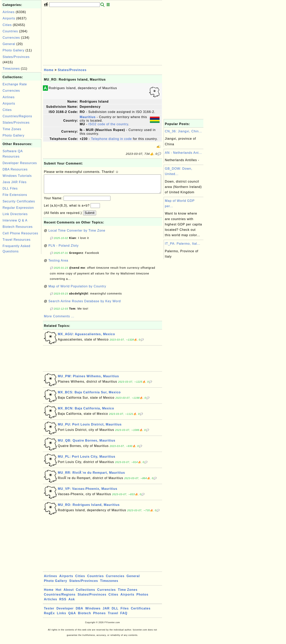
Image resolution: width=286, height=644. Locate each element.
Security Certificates (19, 201)
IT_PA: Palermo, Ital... (183, 244)
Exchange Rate (15, 84)
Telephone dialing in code (111, 139)
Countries (10, 31)
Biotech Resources (18, 227)
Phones (100, 617)
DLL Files (10, 188)
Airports (9, 18)
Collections (86, 594)
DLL (115, 612)
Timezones (11, 69)
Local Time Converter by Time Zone (77, 234)
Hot (59, 594)
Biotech (85, 617)
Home (49, 70)
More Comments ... (59, 320)
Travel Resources (17, 240)
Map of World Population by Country (77, 290)
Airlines (9, 12)
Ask (72, 603)
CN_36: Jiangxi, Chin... (183, 131)
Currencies (11, 38)
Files (125, 612)
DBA (79, 612)
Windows (93, 612)
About (69, 594)
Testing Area (58, 264)
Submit (90, 217)
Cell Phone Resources (20, 233)
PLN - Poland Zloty (64, 250)
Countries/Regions (17, 116)
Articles (51, 603)
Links (61, 617)
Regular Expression (18, 208)
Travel (113, 617)
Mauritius (88, 117)
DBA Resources (15, 169)
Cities (7, 25)
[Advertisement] (21, 315)
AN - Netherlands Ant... (183, 153)
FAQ (124, 617)
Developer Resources (20, 163)
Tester (49, 612)
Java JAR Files (15, 182)
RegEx (49, 617)
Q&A (72, 617)
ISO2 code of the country (108, 124)
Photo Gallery (14, 50)
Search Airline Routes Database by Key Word (85, 305)
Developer (65, 612)
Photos (142, 598)
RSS (63, 603)
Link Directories (15, 214)
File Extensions (15, 195)
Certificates (141, 612)
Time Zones (12, 129)
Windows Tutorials (17, 176)
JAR (106, 612)
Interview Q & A (15, 220)
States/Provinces (16, 57)
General (9, 44)
